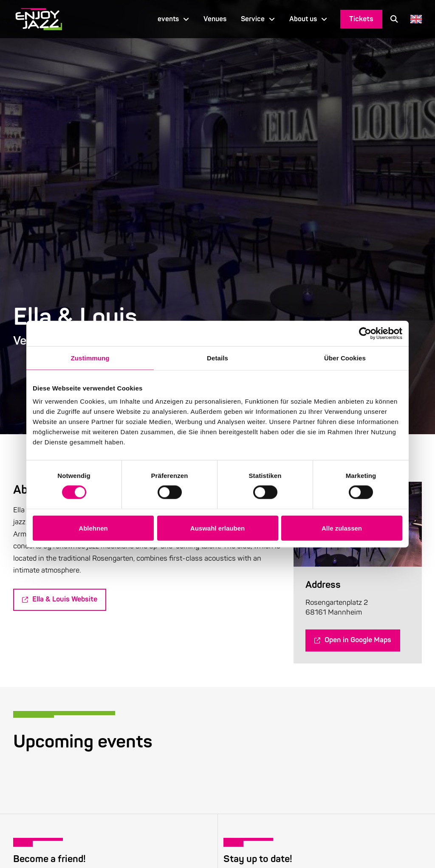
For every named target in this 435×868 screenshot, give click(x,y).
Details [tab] (217, 358)
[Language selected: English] (414, 19)
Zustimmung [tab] (90, 358)
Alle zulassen (342, 528)
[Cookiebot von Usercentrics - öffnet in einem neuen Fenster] (365, 333)
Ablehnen (93, 528)
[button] (394, 19)
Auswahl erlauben (217, 528)
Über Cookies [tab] (345, 358)
